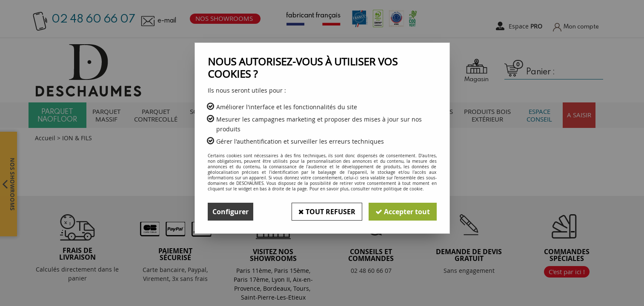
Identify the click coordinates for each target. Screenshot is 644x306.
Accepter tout (403, 212)
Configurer (230, 212)
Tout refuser (327, 212)
